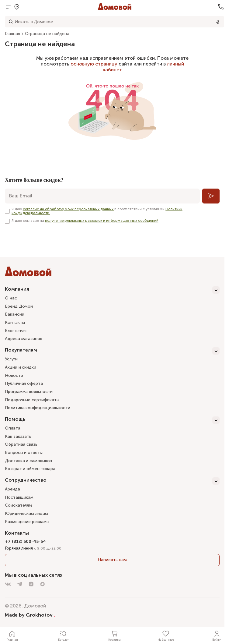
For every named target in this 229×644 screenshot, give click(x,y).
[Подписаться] (211, 196)
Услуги (11, 359)
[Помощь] (112, 420)
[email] (102, 196)
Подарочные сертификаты (32, 400)
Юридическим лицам (26, 513)
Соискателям (18, 505)
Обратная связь (21, 445)
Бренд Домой (19, 306)
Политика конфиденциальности (38, 408)
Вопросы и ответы (24, 453)
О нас (11, 298)
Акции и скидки (21, 367)
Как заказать (18, 436)
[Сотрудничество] (112, 481)
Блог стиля (16, 331)
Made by (30, 615)
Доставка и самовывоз (28, 461)
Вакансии (14, 314)
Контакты (15, 322)
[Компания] (112, 290)
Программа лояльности (29, 392)
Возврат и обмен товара (30, 469)
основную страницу (94, 64)
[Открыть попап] (17, 7)
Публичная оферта (24, 383)
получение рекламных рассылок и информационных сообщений (102, 221)
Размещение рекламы (27, 522)
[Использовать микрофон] (218, 22)
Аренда (12, 489)
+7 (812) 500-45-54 (25, 541)
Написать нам (112, 560)
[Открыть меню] (8, 7)
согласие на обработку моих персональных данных (69, 209)
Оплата (13, 428)
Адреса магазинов (24, 339)
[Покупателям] (112, 351)
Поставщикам (19, 497)
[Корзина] (115, 635)
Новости (14, 375)
